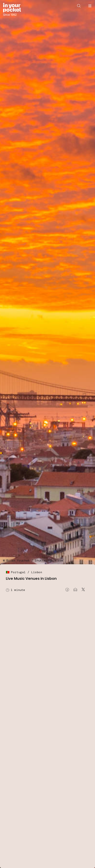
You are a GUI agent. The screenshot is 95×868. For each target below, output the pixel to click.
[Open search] (79, 6)
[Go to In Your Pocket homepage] (12, 10)
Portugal (18, 572)
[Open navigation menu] (90, 6)
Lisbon (37, 572)
